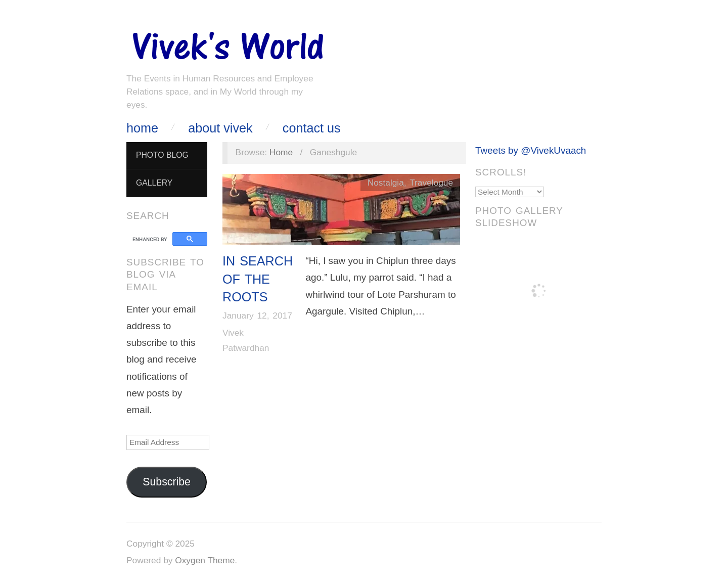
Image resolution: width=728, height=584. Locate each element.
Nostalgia (386, 183)
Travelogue (431, 183)
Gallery (154, 183)
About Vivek (220, 128)
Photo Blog (162, 155)
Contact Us (312, 128)
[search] (151, 239)
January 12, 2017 (257, 316)
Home (142, 128)
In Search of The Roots (258, 279)
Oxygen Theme (205, 560)
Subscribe (167, 482)
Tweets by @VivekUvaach (531, 150)
